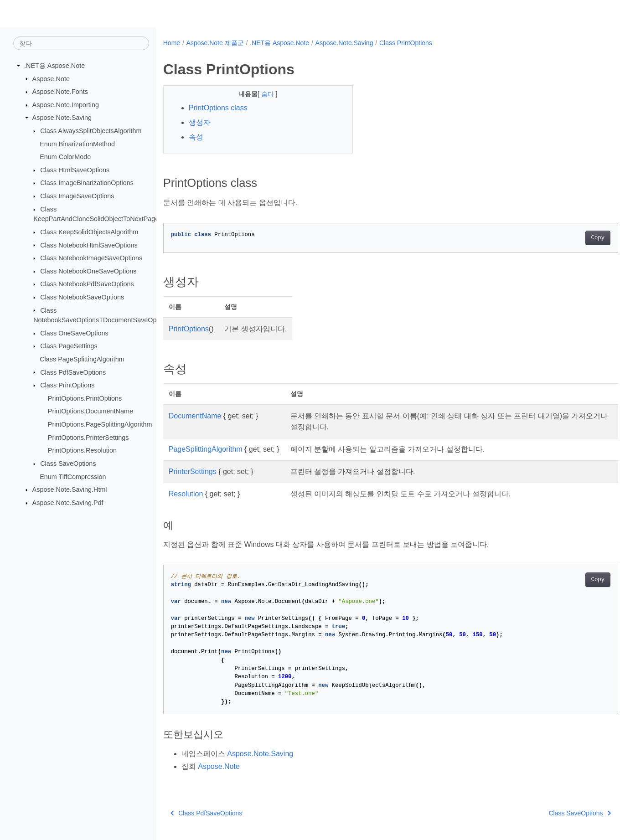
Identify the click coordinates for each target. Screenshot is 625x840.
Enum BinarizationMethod (77, 144)
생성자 (200, 122)
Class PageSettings (69, 346)
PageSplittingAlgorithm (206, 449)
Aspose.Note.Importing (66, 105)
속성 (196, 137)
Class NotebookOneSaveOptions (88, 271)
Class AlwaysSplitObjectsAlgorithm (91, 131)
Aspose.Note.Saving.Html (70, 490)
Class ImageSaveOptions (77, 196)
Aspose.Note (51, 78)
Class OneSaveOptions (74, 333)
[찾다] (81, 43)
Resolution (186, 494)
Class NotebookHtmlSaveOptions (89, 245)
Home (172, 43)
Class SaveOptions (68, 464)
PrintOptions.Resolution (82, 450)
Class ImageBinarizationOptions (87, 183)
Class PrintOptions (67, 385)
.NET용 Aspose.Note (54, 66)
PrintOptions (189, 329)
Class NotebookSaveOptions (82, 297)
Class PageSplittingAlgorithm (82, 359)
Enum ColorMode (65, 157)
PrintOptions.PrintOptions (85, 398)
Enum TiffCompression (73, 476)
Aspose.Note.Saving (62, 118)
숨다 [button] (262, 94)
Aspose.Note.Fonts (60, 92)
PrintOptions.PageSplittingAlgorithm (100, 424)
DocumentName (195, 416)
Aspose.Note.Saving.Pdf (68, 503)
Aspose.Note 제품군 (215, 43)
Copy (566, 238)
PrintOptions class (218, 108)
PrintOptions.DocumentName (90, 411)
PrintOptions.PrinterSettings (88, 437)
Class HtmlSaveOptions (75, 170)
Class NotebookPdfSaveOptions (87, 284)
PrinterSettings (193, 472)
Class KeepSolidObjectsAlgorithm (89, 232)
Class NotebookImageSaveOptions (91, 258)
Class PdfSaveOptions (73, 372)
